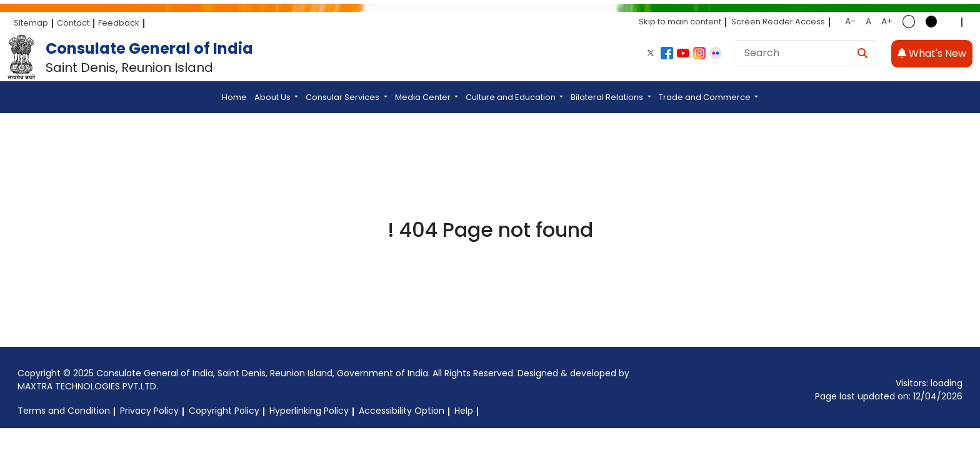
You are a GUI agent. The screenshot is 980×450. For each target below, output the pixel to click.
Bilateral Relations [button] (608, 97)
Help (464, 411)
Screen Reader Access (778, 22)
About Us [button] (273, 97)
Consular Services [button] (343, 97)
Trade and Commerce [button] (706, 97)
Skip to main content (680, 22)
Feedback (119, 23)
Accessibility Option (402, 411)
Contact (73, 23)
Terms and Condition (64, 411)
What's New (932, 53)
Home (234, 97)
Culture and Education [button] (512, 97)
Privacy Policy (149, 411)
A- (850, 21)
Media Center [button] (424, 97)
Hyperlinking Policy (309, 411)
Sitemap (31, 23)
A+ (887, 21)
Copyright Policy (224, 411)
